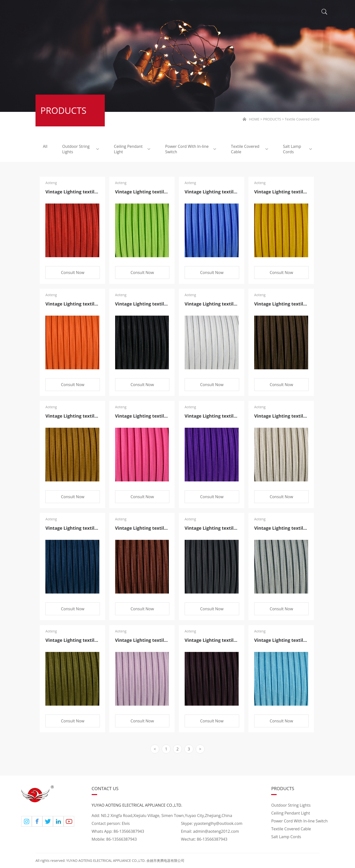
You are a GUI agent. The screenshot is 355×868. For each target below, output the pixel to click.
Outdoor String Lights (81, 149)
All (45, 146)
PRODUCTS (165, 12)
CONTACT (284, 12)
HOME (77, 12)
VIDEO (244, 12)
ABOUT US (117, 12)
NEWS (208, 12)
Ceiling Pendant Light (132, 149)
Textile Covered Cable (250, 149)
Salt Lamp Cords (298, 149)
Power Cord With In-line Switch (191, 149)
